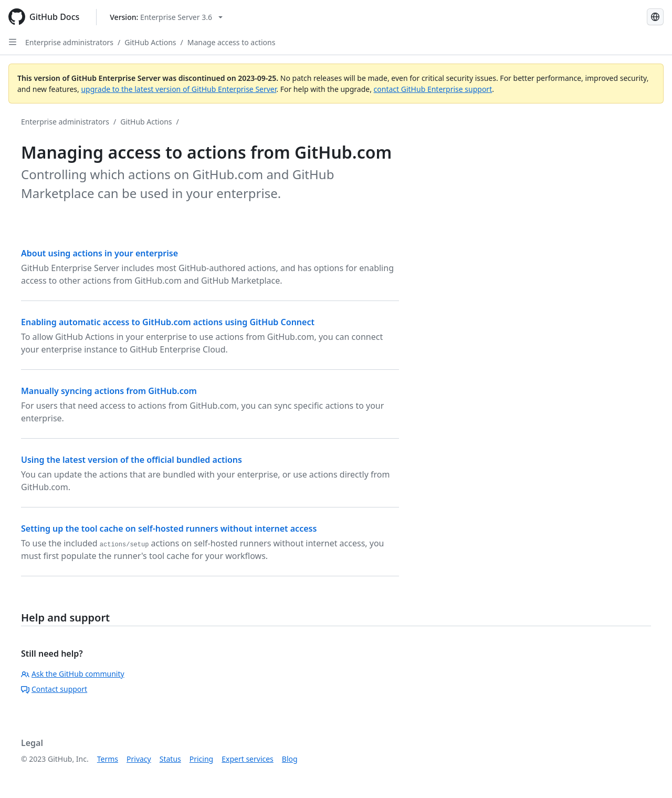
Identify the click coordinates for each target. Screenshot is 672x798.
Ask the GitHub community (73, 674)
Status (170, 759)
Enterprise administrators (69, 42)
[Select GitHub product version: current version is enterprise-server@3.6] (166, 17)
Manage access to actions (232, 42)
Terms (108, 759)
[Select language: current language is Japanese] (655, 17)
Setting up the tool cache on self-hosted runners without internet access (169, 528)
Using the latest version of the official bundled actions (132, 460)
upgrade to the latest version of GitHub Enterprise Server (178, 89)
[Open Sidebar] (13, 42)
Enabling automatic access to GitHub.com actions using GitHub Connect (168, 322)
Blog (290, 759)
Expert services (248, 759)
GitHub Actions (150, 42)
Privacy (139, 759)
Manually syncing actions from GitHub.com (109, 391)
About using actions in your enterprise (99, 253)
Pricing (201, 759)
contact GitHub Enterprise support (433, 89)
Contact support (54, 689)
